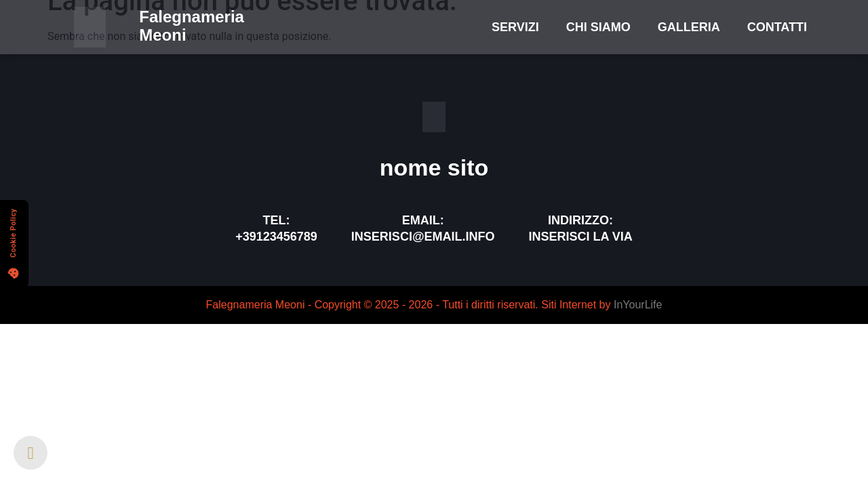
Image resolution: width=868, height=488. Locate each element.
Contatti (777, 27)
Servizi (515, 27)
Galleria (689, 27)
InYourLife (638, 305)
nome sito (434, 167)
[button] (14, 244)
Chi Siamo (598, 27)
